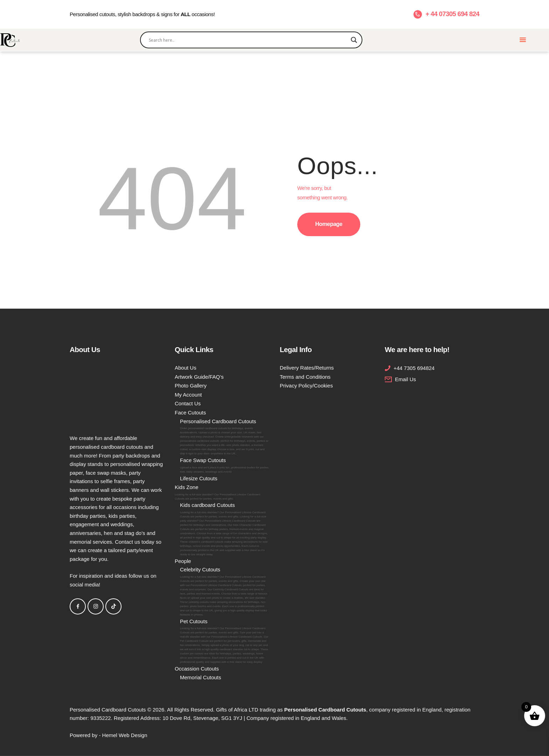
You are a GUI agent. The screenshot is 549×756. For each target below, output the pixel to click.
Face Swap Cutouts (225, 466)
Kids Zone (222, 493)
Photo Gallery (191, 386)
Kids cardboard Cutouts (225, 529)
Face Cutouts (190, 413)
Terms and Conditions (305, 377)
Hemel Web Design (125, 735)
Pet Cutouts (225, 641)
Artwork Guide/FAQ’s (199, 377)
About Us (186, 368)
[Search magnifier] (354, 40)
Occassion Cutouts (197, 669)
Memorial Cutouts (201, 677)
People (183, 561)
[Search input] (248, 40)
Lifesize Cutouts (199, 478)
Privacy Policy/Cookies (306, 386)
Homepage (329, 224)
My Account (188, 395)
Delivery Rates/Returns (307, 368)
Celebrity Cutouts (225, 592)
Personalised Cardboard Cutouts (225, 437)
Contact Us (188, 403)
